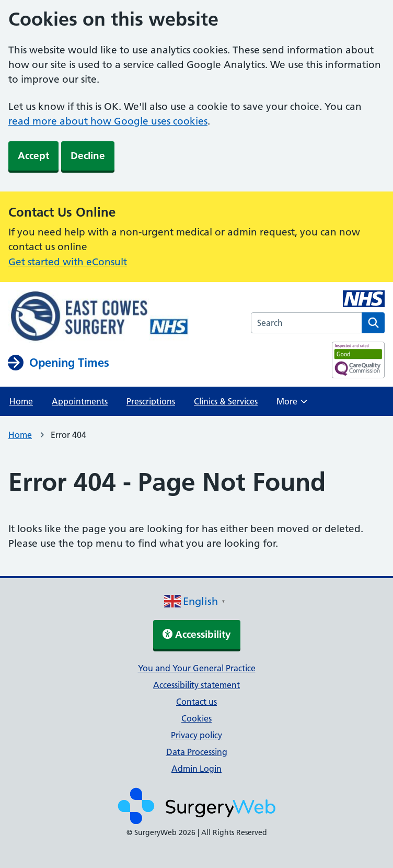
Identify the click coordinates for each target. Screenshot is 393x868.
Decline (88, 156)
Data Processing (197, 752)
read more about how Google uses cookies (108, 121)
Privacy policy (196, 735)
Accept (33, 156)
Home (21, 401)
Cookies (196, 718)
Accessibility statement (196, 685)
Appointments (80, 401)
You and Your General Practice (197, 668)
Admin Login (196, 769)
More (292, 404)
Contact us (196, 702)
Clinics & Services (226, 401)
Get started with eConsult (68, 262)
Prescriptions (151, 401)
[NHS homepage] (99, 318)
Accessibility (197, 634)
